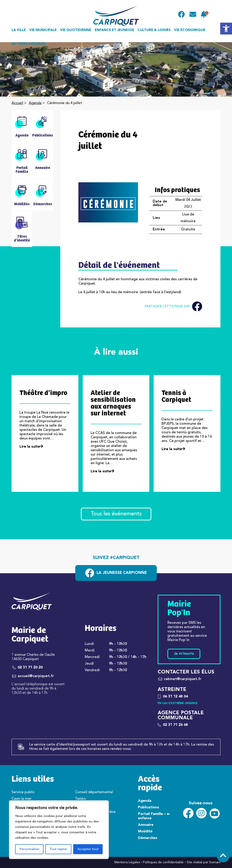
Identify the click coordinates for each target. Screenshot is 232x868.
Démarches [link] (148, 838)
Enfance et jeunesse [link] (114, 30)
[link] (226, 29)
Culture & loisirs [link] (154, 30)
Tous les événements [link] (116, 514)
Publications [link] (149, 807)
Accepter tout (88, 849)
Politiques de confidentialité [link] (163, 862)
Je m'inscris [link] (184, 654)
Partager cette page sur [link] (173, 306)
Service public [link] (23, 792)
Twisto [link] (80, 799)
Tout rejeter (58, 849)
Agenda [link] (35, 103)
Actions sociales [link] (28, 44)
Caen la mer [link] (22, 799)
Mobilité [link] (145, 831)
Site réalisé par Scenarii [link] (204, 862)
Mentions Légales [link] (127, 862)
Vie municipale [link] (43, 30)
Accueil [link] (17, 103)
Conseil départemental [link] (94, 792)
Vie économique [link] (190, 30)
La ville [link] (19, 30)
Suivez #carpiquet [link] (116, 558)
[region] (59, 830)
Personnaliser (29, 849)
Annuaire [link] (146, 825)
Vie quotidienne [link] (76, 30)
